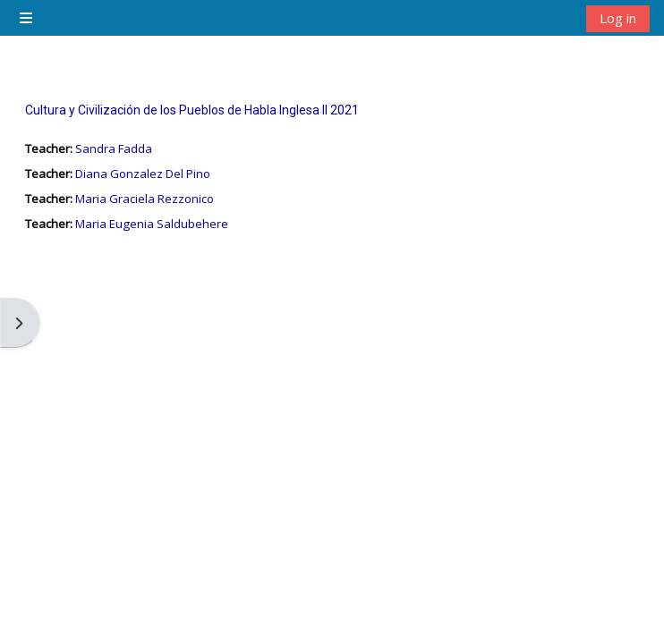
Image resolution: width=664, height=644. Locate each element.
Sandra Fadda (114, 148)
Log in (618, 18)
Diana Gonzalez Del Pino (143, 174)
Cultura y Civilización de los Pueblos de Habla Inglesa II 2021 (192, 110)
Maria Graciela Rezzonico (145, 199)
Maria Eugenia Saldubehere (152, 224)
